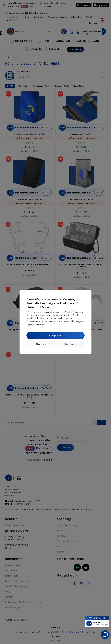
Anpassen (70, 344)
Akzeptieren (55, 335)
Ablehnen (41, 344)
